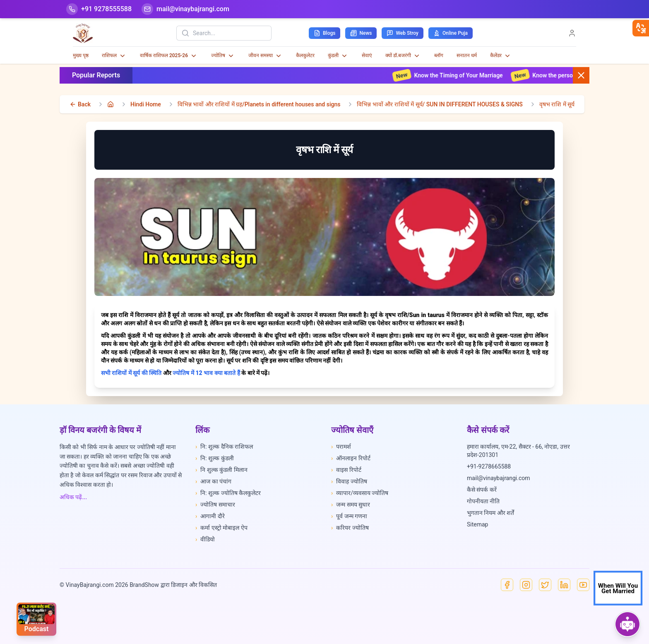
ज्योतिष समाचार (215, 505)
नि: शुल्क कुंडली (215, 458)
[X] (545, 585)
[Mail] (185, 9)
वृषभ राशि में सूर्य (557, 104)
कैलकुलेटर (305, 55)
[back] (80, 104)
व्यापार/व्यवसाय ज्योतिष (360, 493)
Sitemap (477, 524)
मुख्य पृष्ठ (81, 55)
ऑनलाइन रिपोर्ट (351, 458)
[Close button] (581, 75)
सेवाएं (367, 55)
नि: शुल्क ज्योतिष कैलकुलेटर (228, 493)
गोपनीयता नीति (483, 501)
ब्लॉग (439, 55)
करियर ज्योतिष (350, 528)
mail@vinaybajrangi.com (499, 478)
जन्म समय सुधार (351, 505)
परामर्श (341, 447)
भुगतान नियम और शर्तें (490, 513)
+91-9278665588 (489, 466)
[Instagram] (526, 585)
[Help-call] (99, 9)
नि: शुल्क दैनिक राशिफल (224, 447)
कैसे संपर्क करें (482, 490)
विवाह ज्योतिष (349, 481)
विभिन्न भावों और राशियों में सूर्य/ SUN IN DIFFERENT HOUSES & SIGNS (440, 104)
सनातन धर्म (467, 55)
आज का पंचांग (213, 481)
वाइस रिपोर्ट (346, 470)
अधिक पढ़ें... (73, 497)
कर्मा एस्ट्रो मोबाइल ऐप (221, 528)
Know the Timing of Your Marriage (458, 75)
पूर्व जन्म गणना (349, 516)
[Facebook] (507, 585)
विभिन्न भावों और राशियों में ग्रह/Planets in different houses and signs (259, 104)
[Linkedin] (564, 585)
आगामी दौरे (210, 516)
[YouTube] (583, 585)
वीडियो (205, 539)
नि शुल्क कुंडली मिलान (221, 470)
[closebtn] (641, 28)
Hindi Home (146, 104)
